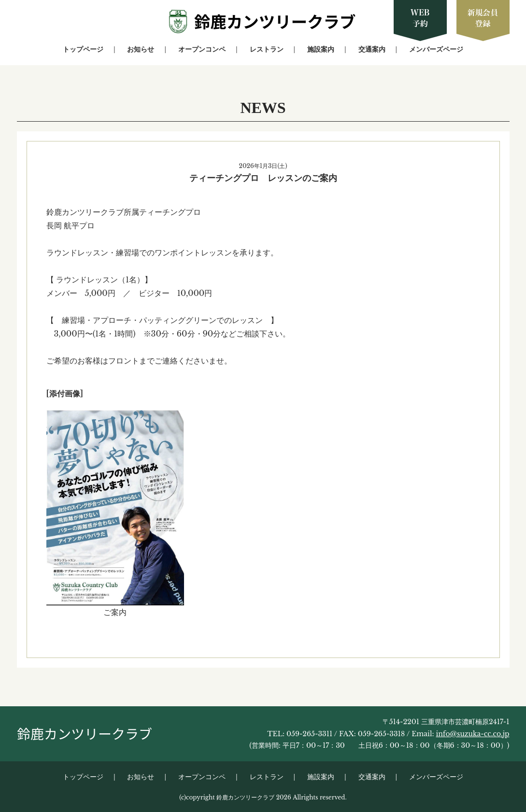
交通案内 (372, 49)
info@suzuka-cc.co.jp (472, 734)
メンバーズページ (436, 49)
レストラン (267, 49)
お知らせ (141, 49)
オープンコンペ (202, 49)
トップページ (83, 49)
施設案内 (321, 49)
